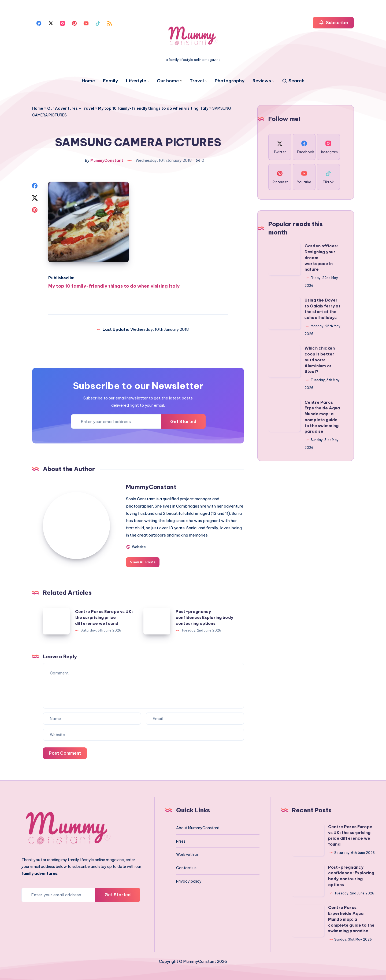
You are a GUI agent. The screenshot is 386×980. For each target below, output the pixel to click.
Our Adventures (62, 108)
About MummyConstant (198, 827)
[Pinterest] (74, 23)
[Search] (293, 81)
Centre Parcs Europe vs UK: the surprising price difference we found (104, 617)
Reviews (262, 81)
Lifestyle (136, 81)
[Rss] (110, 23)
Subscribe (333, 22)
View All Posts (143, 561)
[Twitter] (51, 23)
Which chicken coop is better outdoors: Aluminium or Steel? (320, 360)
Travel (197, 81)
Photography (230, 81)
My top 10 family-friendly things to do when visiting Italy (153, 108)
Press (181, 840)
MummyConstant (151, 486)
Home (88, 81)
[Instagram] (62, 23)
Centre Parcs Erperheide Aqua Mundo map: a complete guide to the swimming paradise (351, 918)
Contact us (186, 867)
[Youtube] (86, 23)
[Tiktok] (98, 23)
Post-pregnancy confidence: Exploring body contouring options (204, 617)
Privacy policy (189, 880)
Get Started (183, 420)
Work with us (187, 854)
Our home (168, 81)
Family (110, 81)
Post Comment (65, 752)
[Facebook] (39, 23)
